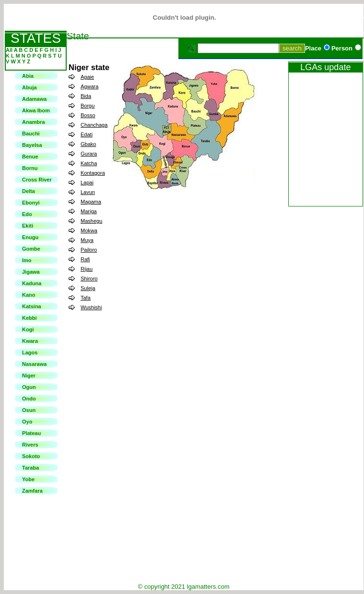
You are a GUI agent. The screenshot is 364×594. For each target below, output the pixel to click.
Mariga (89, 211)
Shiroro (89, 279)
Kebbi (29, 318)
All (10, 50)
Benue (30, 157)
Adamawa (34, 99)
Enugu (30, 237)
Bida (86, 96)
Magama (91, 202)
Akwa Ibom (36, 110)
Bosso (88, 115)
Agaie (87, 77)
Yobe (28, 479)
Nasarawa (34, 364)
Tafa (86, 298)
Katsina (32, 306)
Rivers (30, 445)
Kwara (30, 341)
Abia (28, 76)
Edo (27, 214)
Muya (87, 240)
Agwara (89, 86)
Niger (29, 376)
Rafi (85, 259)
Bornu (30, 168)
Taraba (30, 468)
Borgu (88, 106)
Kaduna (32, 283)
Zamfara (32, 491)
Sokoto (31, 456)
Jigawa (31, 272)
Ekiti (28, 226)
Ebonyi (31, 203)
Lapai (87, 182)
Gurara (89, 154)
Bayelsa (32, 145)
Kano (29, 295)
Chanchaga (94, 125)
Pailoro (89, 250)
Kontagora (93, 173)
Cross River (37, 180)
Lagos (30, 352)
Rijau (87, 269)
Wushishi (91, 307)
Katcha (89, 163)
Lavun (88, 192)
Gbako (88, 144)
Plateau (31, 433)
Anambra (34, 122)
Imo (27, 260)
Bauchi (31, 133)
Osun (29, 410)
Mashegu (91, 221)
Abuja (29, 87)
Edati (87, 134)
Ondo (29, 399)
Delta (29, 191)
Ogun (29, 387)
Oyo (27, 422)
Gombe (31, 249)
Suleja (88, 288)
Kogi (28, 329)
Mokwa (89, 230)
